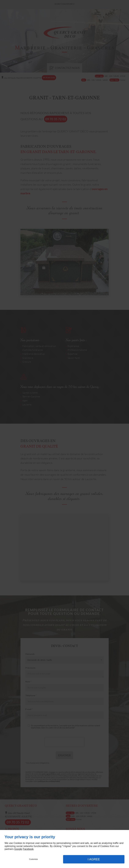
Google (18, 849)
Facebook (28, 849)
